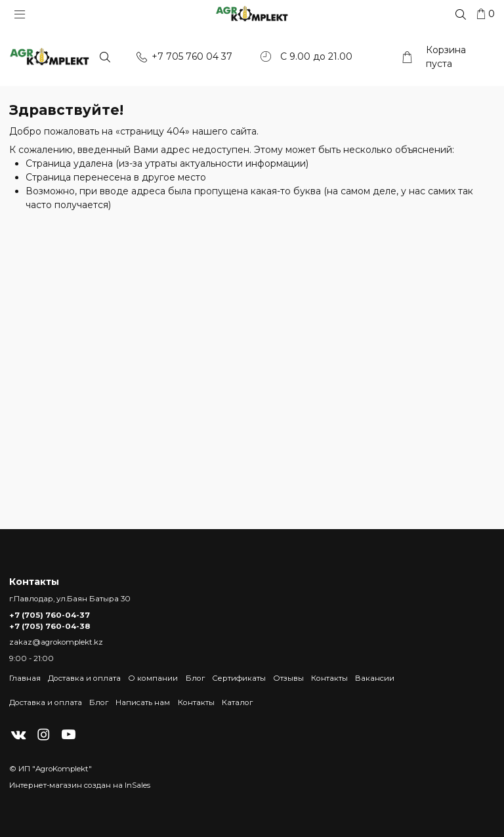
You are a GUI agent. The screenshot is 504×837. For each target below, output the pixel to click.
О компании (153, 678)
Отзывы (288, 678)
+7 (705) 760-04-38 (50, 626)
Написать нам (143, 702)
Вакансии (375, 678)
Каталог (237, 702)
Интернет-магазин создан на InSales (80, 785)
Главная (25, 678)
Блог (195, 678)
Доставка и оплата (84, 678)
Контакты (329, 678)
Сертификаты (239, 678)
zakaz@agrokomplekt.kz (56, 642)
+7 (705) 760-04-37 (50, 615)
